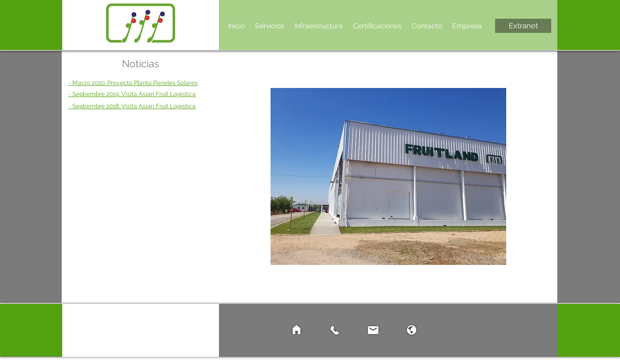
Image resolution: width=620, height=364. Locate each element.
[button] (270, 26)
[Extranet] (523, 26)
